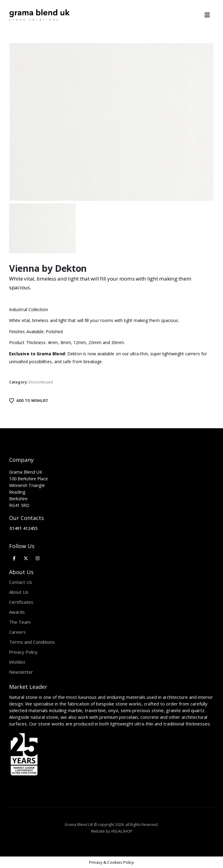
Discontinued (41, 382)
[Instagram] (38, 558)
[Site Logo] (39, 15)
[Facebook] (14, 558)
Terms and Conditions (32, 642)
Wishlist (17, 662)
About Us (19, 592)
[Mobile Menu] (209, 15)
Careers (17, 632)
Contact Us (21, 582)
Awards (17, 612)
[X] (26, 558)
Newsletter (21, 672)
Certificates (21, 602)
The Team (20, 622)
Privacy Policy (23, 652)
